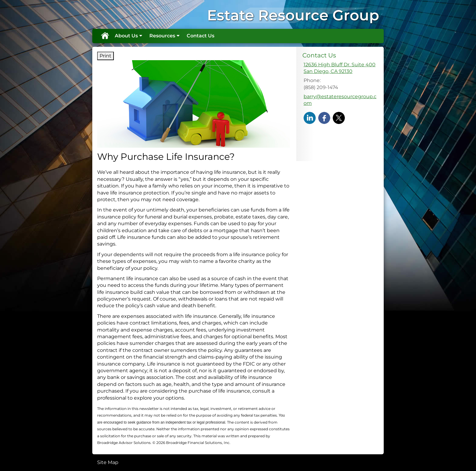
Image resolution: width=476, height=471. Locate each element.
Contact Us (201, 36)
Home (105, 36)
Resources (162, 36)
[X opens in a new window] (339, 117)
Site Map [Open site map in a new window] (108, 462)
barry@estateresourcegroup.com (340, 100)
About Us (126, 36)
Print (105, 56)
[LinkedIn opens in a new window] (310, 117)
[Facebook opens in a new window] (324, 117)
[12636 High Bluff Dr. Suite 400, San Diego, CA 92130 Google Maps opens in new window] (340, 68)
